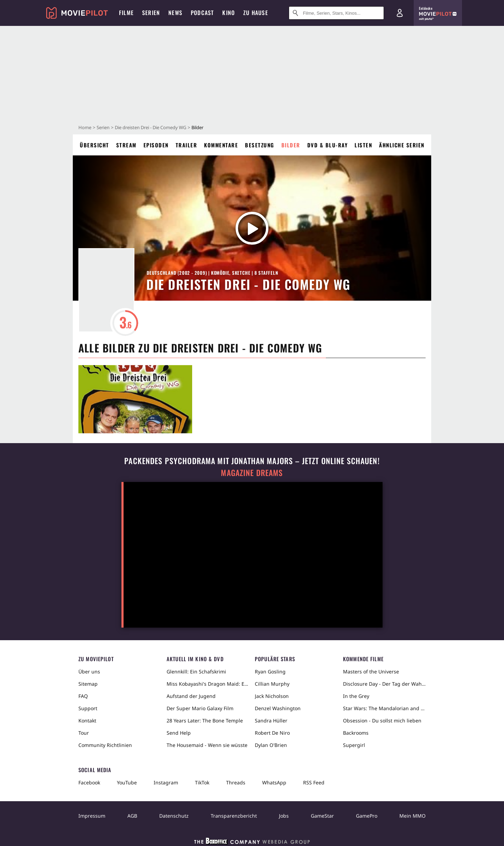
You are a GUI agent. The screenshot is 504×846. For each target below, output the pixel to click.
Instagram (166, 782)
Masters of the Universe (371, 672)
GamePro (367, 816)
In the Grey (356, 696)
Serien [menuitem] (151, 13)
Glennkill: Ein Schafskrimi (196, 672)
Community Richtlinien (105, 745)
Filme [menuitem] (126, 13)
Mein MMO (412, 816)
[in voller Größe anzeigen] (135, 399)
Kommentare (221, 145)
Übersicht (94, 145)
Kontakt (87, 721)
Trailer (187, 145)
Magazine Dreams (252, 473)
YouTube (127, 782)
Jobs (284, 816)
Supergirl (354, 745)
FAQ (83, 696)
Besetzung (260, 145)
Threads (236, 782)
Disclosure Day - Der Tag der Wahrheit (384, 684)
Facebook (89, 782)
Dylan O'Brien (271, 745)
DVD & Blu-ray (328, 145)
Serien (103, 127)
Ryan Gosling (270, 672)
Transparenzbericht (234, 816)
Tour (84, 733)
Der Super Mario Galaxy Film (200, 708)
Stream (126, 145)
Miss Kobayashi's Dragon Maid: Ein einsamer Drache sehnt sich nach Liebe (208, 684)
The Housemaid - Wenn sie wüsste (207, 745)
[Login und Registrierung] (400, 13)
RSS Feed (314, 782)
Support (88, 708)
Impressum (92, 816)
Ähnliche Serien (402, 145)
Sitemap (88, 684)
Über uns (89, 672)
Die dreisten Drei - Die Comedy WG (150, 127)
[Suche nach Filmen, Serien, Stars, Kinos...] (336, 13)
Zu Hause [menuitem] (256, 13)
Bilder (291, 145)
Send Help (179, 733)
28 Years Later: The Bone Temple (205, 721)
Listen (363, 145)
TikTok (202, 782)
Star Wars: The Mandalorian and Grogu (384, 708)
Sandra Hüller (271, 721)
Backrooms (356, 733)
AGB (132, 816)
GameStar (322, 816)
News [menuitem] (175, 13)
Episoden (156, 145)
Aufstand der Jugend (191, 696)
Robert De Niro (272, 733)
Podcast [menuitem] (202, 13)
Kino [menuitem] (229, 13)
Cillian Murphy (272, 684)
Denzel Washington (278, 708)
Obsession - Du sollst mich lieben (382, 721)
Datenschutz (174, 816)
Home (85, 127)
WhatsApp (274, 782)
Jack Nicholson (272, 696)
